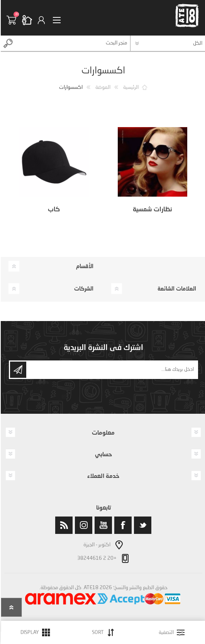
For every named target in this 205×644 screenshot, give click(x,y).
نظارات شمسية (152, 209)
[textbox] (72, 43)
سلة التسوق (14, 20)
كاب (53, 209)
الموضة (102, 88)
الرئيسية (130, 88)
